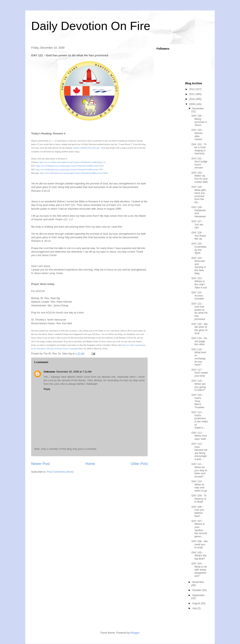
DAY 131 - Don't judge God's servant (199, 163)
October (197, 590)
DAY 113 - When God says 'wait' (199, 436)
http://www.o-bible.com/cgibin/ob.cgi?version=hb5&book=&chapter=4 (72, 162)
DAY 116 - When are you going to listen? (198, 385)
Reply (47, 389)
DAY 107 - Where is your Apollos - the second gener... (199, 529)
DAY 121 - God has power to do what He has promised (199, 311)
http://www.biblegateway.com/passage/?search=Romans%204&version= (70, 166)
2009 (192, 104)
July (195, 608)
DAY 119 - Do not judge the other (199, 341)
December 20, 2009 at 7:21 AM (74, 372)
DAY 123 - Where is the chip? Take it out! (199, 283)
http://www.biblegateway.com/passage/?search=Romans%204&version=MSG (74, 173)
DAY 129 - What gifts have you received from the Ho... (199, 195)
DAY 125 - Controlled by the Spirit (199, 248)
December (198, 108)
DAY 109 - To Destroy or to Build (199, 499)
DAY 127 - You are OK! (197, 224)
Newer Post (40, 464)
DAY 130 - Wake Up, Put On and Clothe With (200, 177)
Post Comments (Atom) (60, 472)
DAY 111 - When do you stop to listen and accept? (199, 470)
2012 (192, 89)
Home (90, 464)
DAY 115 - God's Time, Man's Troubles (198, 401)
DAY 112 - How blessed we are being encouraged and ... (199, 451)
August (197, 603)
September (199, 595)
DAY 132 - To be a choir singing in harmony (199, 149)
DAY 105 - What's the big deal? (199, 556)
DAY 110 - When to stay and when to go (199, 486)
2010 (192, 99)
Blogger (135, 633)
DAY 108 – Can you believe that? (198, 511)
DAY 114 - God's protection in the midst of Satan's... (199, 420)
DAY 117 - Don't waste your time (200, 373)
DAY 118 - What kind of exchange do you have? (199, 357)
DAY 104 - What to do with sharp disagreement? (199, 570)
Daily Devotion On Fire (91, 26)
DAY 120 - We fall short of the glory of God (200, 329)
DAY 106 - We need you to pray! (200, 544)
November (198, 582)
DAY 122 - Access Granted (198, 296)
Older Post (139, 464)
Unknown (49, 372)
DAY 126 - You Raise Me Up (199, 236)
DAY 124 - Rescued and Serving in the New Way (199, 266)
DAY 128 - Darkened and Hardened (199, 212)
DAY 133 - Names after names (197, 135)
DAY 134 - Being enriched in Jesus (199, 120)
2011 (192, 94)
